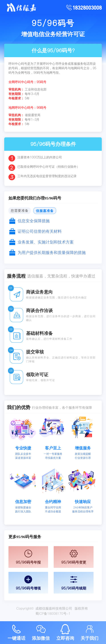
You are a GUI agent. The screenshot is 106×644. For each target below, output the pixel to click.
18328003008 (87, 8)
